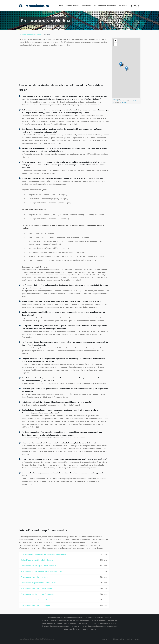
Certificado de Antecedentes (105, 6)
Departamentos (72, 6)
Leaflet (115, 99)
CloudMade (124, 103)
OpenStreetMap (121, 101)
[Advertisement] (64, 64)
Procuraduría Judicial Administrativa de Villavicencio (41, 571)
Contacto (123, 6)
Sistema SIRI (86, 6)
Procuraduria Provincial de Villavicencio (36, 588)
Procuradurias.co (34, 6)
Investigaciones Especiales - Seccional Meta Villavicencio (43, 554)
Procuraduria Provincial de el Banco (35, 577)
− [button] (115, 44)
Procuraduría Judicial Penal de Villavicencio (38, 594)
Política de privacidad (116, 639)
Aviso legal (103, 639)
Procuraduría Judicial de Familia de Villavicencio (40, 600)
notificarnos (106, 626)
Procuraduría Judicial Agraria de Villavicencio (39, 566)
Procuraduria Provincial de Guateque (35, 606)
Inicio (61, 6)
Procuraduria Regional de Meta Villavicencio (38, 583)
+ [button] (115, 41)
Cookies (128, 639)
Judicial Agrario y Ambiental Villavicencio (37, 560)
